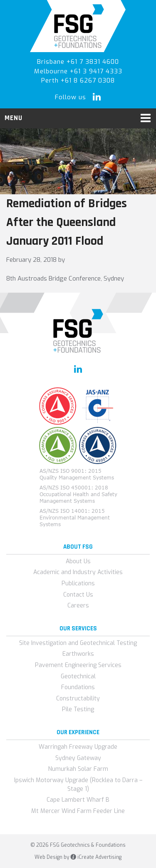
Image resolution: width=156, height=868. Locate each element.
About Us (78, 561)
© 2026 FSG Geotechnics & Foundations (78, 845)
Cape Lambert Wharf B (78, 800)
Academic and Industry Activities (78, 572)
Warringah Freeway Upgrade (78, 747)
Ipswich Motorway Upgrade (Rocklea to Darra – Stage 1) (78, 785)
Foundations (78, 687)
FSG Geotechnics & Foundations (78, 26)
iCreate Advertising (96, 857)
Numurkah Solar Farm (78, 769)
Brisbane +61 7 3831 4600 (78, 62)
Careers (78, 606)
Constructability (78, 699)
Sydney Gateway (78, 758)
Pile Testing (78, 709)
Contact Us (78, 595)
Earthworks (78, 654)
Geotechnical (78, 676)
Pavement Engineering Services (78, 665)
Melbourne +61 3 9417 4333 (78, 71)
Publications (78, 583)
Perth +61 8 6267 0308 (78, 80)
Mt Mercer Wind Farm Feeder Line (78, 811)
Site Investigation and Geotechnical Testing (78, 643)
